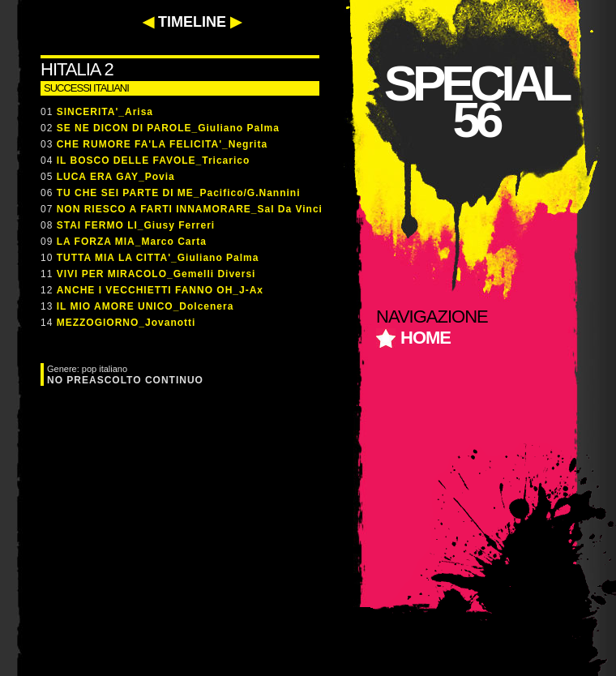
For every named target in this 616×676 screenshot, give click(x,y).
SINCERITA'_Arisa (105, 112)
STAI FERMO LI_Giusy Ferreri (136, 225)
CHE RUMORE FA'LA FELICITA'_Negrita (162, 144)
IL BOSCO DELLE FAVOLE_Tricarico (154, 160)
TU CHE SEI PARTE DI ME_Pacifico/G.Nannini (179, 193)
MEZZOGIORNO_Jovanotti (126, 323)
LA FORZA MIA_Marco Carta (132, 242)
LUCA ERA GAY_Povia (116, 177)
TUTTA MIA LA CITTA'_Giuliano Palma (158, 258)
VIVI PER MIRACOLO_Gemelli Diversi (156, 274)
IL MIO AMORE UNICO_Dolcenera (145, 306)
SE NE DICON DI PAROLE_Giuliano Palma (168, 128)
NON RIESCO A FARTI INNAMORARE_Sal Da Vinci (190, 209)
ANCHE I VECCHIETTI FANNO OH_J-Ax (160, 290)
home (426, 338)
